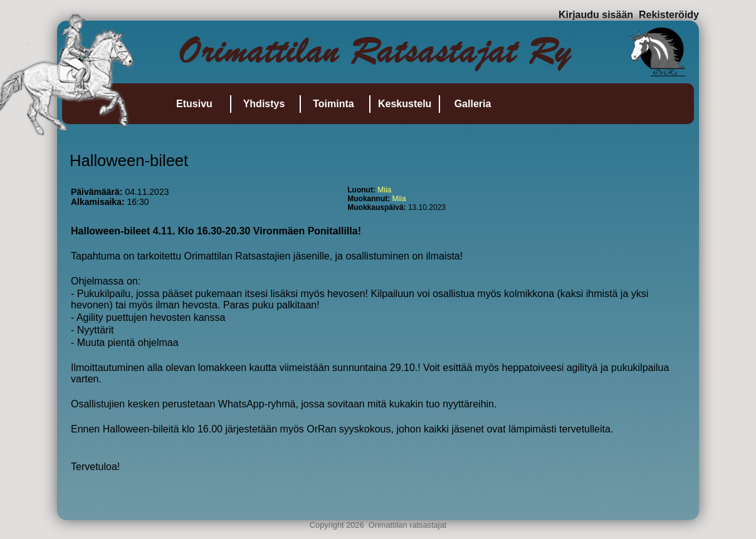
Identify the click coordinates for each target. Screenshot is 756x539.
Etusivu (194, 104)
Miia (384, 190)
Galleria (473, 104)
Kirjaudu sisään (596, 15)
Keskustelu (405, 104)
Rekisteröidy (669, 15)
